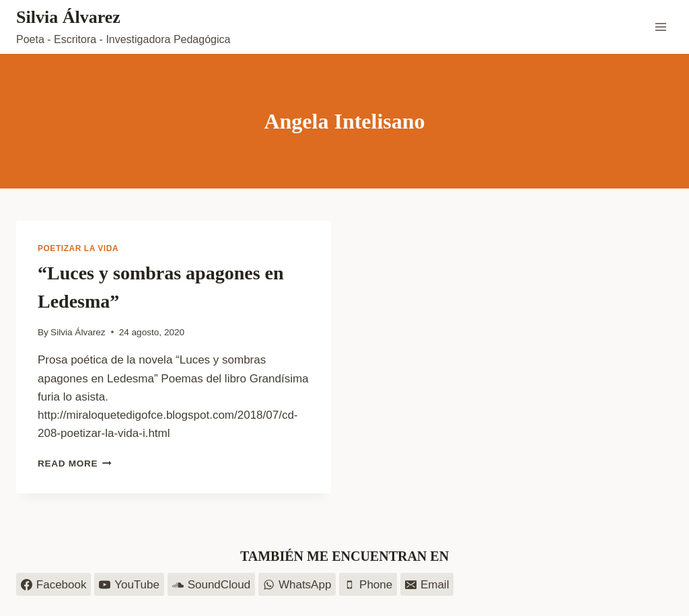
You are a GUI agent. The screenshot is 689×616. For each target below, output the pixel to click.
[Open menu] (660, 27)
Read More (75, 464)
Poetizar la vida (78, 248)
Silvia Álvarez (78, 332)
